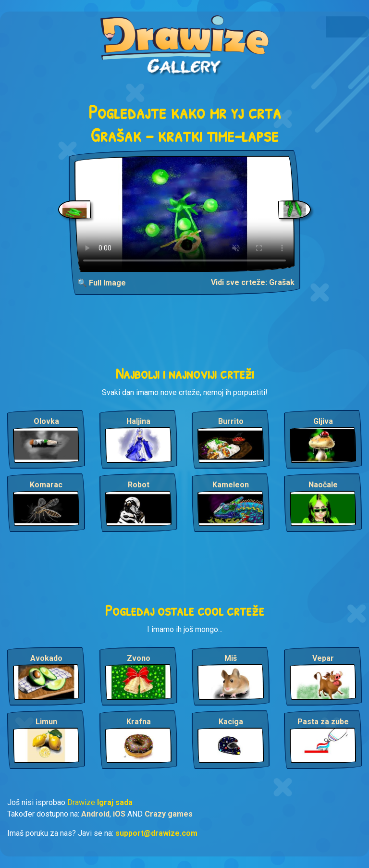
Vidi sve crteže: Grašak (253, 282)
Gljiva (323, 421)
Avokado (46, 658)
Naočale (323, 485)
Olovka (46, 421)
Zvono (139, 658)
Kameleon (231, 485)
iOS (119, 814)
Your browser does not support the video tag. (184, 214)
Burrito (231, 421)
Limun (46, 722)
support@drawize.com (156, 833)
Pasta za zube (323, 722)
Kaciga (231, 722)
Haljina (138, 421)
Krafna (139, 722)
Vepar (323, 658)
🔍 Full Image (102, 283)
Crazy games (169, 814)
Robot (139, 485)
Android (95, 814)
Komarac (46, 485)
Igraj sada (115, 802)
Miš (231, 658)
